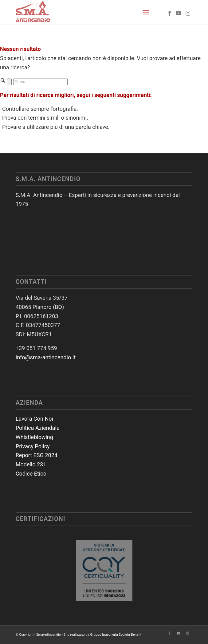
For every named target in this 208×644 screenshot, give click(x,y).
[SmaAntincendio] (86, 12)
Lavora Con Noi (34, 419)
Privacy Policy (33, 446)
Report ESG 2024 (37, 455)
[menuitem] (146, 12)
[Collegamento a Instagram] (188, 13)
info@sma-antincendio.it (46, 357)
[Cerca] (40, 82)
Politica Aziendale (38, 428)
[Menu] (146, 12)
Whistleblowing (34, 437)
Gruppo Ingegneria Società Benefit (116, 635)
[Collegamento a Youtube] (179, 13)
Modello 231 (31, 464)
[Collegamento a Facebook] (169, 13)
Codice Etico (31, 474)
